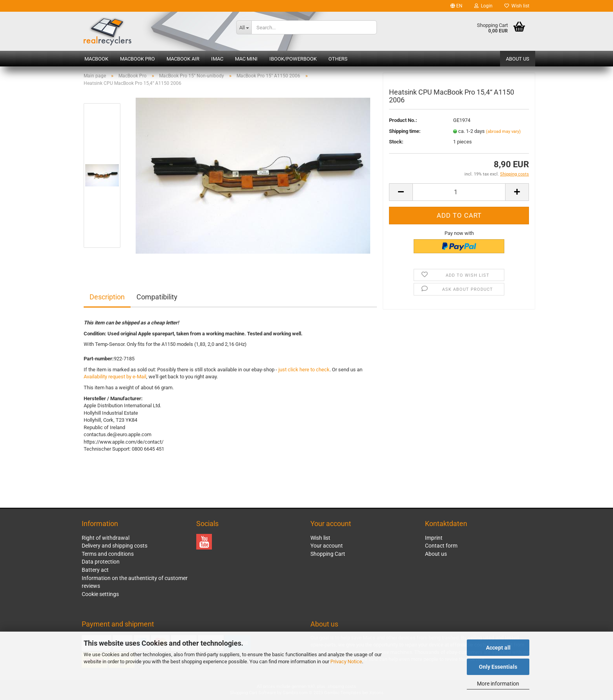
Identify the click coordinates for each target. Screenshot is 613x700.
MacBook (96, 59)
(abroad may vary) (503, 132)
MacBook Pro (137, 59)
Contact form (441, 546)
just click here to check (304, 370)
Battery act (95, 570)
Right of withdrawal (106, 538)
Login (483, 6)
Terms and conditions (108, 554)
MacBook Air (183, 59)
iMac (217, 59)
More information (498, 684)
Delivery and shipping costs (115, 546)
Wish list (517, 6)
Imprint (434, 538)
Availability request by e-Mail (115, 377)
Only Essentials (498, 667)
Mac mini (246, 59)
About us (518, 59)
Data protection (101, 562)
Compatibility (157, 297)
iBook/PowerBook (293, 59)
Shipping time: (405, 131)
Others (338, 59)
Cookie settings (100, 594)
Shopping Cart (328, 554)
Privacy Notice (346, 662)
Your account (327, 546)
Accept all (498, 648)
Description (107, 297)
